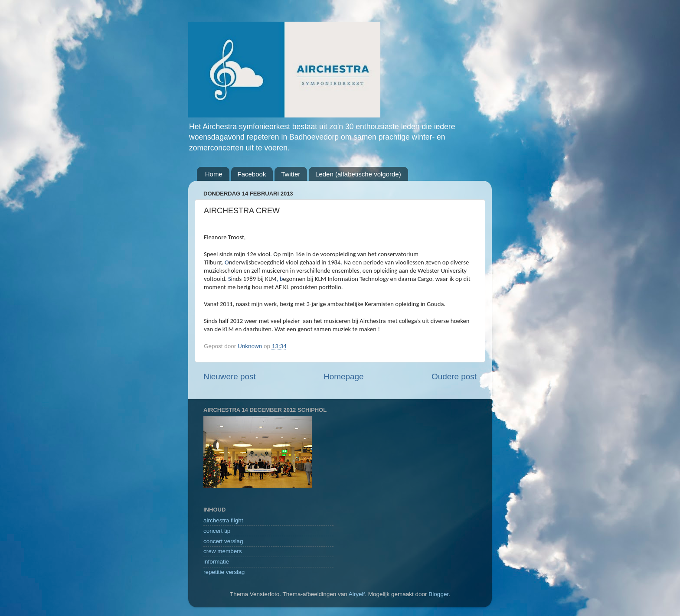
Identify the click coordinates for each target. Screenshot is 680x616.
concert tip (217, 531)
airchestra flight (223, 520)
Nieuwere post (230, 376)
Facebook (252, 174)
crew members (223, 551)
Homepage (343, 376)
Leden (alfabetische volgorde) (358, 174)
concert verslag (223, 541)
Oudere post (454, 376)
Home (214, 174)
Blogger (438, 594)
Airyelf (357, 594)
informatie (216, 562)
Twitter (291, 174)
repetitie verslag (224, 572)
